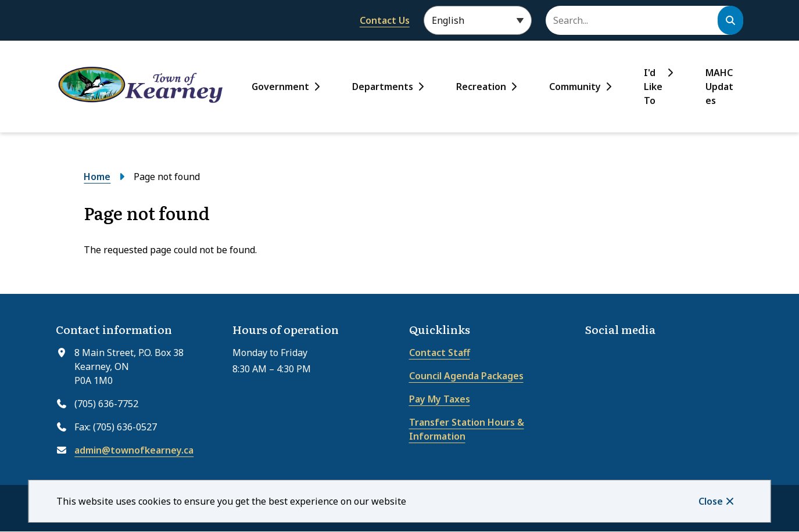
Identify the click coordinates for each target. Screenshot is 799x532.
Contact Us (385, 20)
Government (280, 87)
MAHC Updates (719, 87)
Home (97, 177)
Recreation (481, 87)
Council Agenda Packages (466, 376)
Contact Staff (440, 353)
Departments (383, 87)
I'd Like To (653, 87)
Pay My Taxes (440, 399)
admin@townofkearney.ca (134, 450)
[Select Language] (478, 20)
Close (711, 501)
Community (575, 87)
